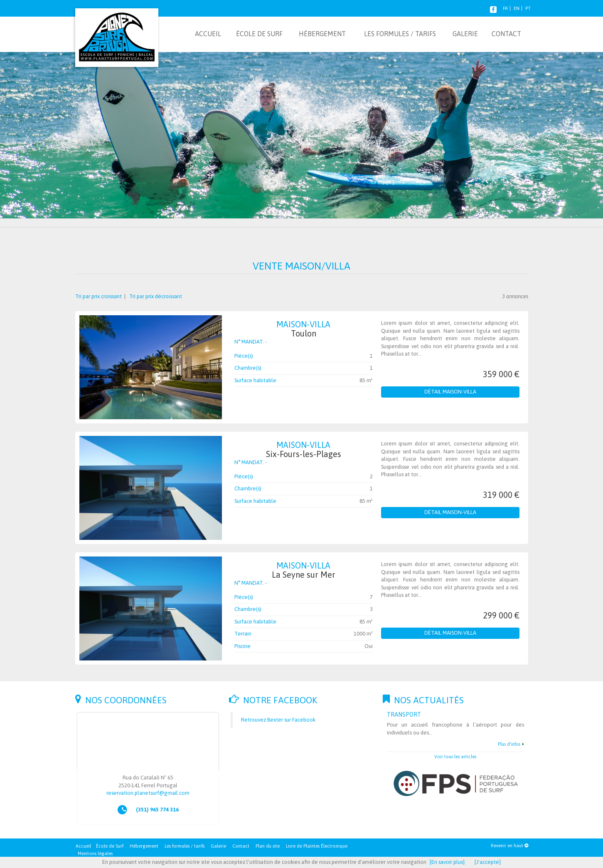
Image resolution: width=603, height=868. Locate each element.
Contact (241, 846)
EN (517, 8)
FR (505, 8)
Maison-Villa (304, 329)
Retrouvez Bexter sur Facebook (278, 720)
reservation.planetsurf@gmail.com (148, 793)
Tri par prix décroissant (155, 296)
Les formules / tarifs (185, 846)
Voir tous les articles (455, 757)
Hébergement (144, 846)
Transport (404, 715)
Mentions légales (95, 853)
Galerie (218, 846)
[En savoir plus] (447, 862)
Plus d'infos (509, 744)
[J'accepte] (488, 862)
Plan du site (268, 846)
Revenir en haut (509, 846)
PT (528, 8)
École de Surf (110, 846)
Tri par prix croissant (99, 296)
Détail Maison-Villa (450, 392)
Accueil (83, 846)
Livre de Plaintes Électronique (317, 846)
